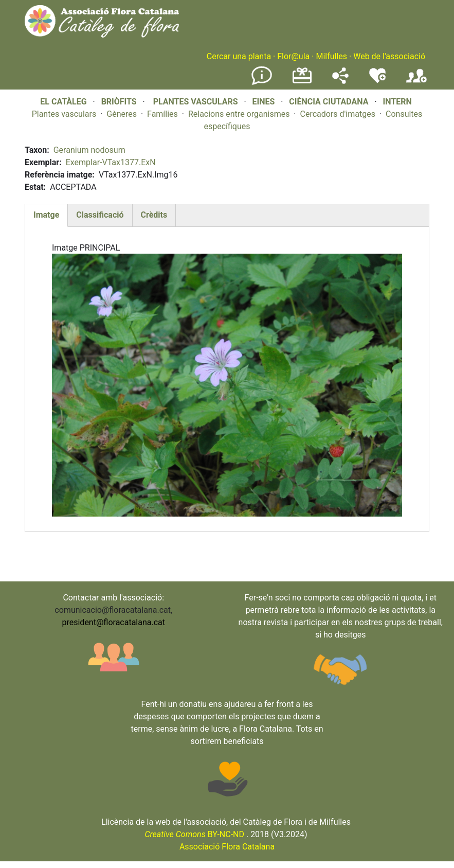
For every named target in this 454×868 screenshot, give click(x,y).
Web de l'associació (389, 56)
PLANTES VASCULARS (196, 102)
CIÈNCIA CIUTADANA (329, 102)
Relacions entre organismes (239, 114)
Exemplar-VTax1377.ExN (111, 162)
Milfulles (331, 56)
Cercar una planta (239, 56)
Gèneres (122, 114)
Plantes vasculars (64, 114)
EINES (263, 102)
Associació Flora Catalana (227, 847)
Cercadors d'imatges (337, 114)
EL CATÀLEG (63, 102)
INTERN (397, 102)
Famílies (162, 114)
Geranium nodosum (89, 150)
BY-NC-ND (194, 834)
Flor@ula (293, 56)
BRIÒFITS (120, 102)
